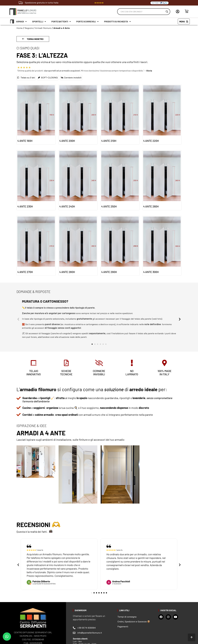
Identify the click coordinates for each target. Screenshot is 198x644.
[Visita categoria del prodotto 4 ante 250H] (120, 180)
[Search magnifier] (167, 12)
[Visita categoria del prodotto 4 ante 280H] (78, 246)
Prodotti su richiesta (117, 21)
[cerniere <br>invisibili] (99, 363)
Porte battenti (61, 21)
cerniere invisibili (99, 373)
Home (20, 28)
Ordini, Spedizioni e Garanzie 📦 (134, 622)
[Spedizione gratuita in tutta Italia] (21, 3)
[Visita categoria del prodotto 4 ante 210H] (120, 114)
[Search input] (142, 12)
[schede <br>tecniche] (66, 363)
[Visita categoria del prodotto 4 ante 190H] (36, 114)
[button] (19, 319)
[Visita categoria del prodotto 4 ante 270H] (36, 246)
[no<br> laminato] (132, 363)
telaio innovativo (34, 373)
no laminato (132, 373)
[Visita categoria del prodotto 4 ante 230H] (36, 180)
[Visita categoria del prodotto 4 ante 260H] (162, 180)
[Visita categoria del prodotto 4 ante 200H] (78, 114)
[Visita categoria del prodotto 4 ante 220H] (162, 114)
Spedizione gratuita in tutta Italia (42, 3)
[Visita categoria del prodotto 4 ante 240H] (78, 180)
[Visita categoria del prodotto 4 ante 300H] (162, 246)
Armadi (21, 21)
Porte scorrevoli (87, 21)
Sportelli (39, 21)
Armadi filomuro (43, 28)
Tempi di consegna (127, 617)
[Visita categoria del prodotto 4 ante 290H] (120, 246)
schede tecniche (66, 373)
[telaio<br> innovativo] (34, 363)
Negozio (29, 28)
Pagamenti (123, 627)
